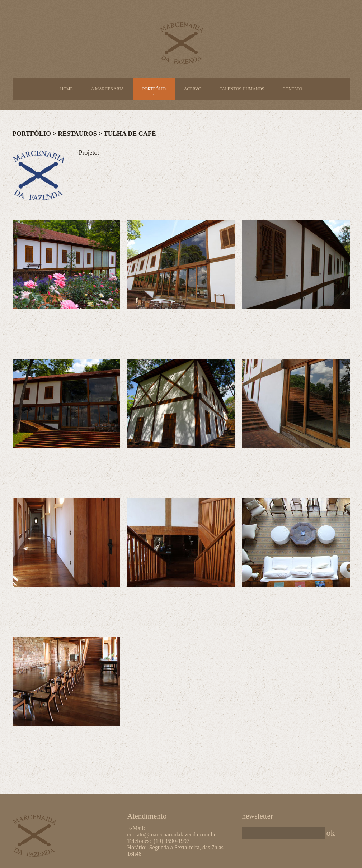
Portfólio (154, 89)
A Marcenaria (108, 89)
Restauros (77, 134)
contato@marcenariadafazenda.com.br (172, 834)
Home (66, 89)
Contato (293, 89)
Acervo (193, 89)
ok (331, 833)
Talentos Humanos (242, 89)
